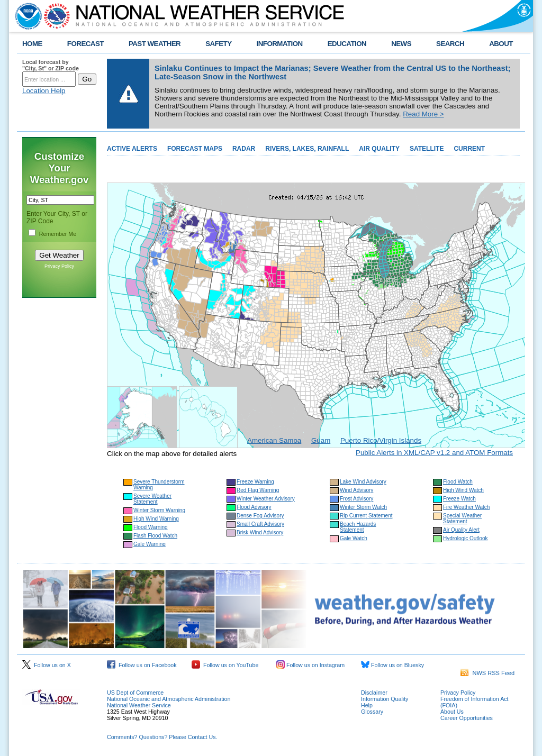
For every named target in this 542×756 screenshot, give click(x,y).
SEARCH (450, 44)
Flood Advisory (254, 507)
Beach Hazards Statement (358, 527)
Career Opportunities (467, 718)
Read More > (423, 114)
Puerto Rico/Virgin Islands (381, 440)
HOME (32, 44)
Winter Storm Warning (159, 510)
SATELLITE (427, 149)
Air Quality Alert (461, 530)
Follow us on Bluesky (392, 665)
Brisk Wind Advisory (260, 532)
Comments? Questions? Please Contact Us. (162, 737)
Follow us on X (47, 665)
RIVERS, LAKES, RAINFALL (307, 149)
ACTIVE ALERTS (132, 149)
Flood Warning (151, 527)
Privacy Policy (59, 266)
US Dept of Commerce (135, 693)
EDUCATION (347, 44)
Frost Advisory (356, 499)
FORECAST (85, 44)
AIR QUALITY (379, 149)
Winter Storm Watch (363, 507)
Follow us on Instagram (310, 665)
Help (367, 705)
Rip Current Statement (366, 516)
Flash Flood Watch (155, 536)
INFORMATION (280, 44)
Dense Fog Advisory (260, 516)
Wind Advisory (356, 490)
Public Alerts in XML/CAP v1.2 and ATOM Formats (434, 453)
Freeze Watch (459, 499)
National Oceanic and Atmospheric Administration (169, 699)
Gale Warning (150, 544)
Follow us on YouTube (225, 665)
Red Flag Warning (258, 490)
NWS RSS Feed (487, 673)
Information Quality (385, 699)
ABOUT (501, 44)
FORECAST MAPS (195, 149)
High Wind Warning (156, 519)
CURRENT (469, 149)
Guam (321, 440)
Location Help (44, 91)
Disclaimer (374, 693)
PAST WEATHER (155, 44)
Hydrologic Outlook (465, 538)
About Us (452, 712)
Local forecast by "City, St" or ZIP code (51, 65)
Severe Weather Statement (152, 499)
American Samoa (274, 440)
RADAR (244, 149)
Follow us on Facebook (142, 665)
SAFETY (218, 44)
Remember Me (58, 234)
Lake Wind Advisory (363, 482)
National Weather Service (139, 705)
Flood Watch (458, 482)
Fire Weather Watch (466, 507)
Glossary (372, 712)
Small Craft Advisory (260, 524)
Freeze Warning (255, 482)
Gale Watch (354, 538)
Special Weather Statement (462, 518)
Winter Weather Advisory (266, 499)
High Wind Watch (463, 490)
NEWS (401, 44)
